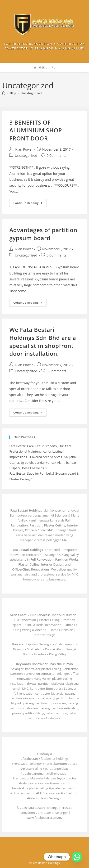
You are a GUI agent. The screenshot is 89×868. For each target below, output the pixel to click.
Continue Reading (30, 204)
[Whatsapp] (77, 857)
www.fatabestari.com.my (44, 818)
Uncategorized (31, 93)
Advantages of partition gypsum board (43, 234)
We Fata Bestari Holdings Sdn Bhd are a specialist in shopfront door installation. (43, 342)
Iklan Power (24, 149)
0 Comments (56, 155)
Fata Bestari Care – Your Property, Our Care (40, 446)
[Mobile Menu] (41, 67)
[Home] (4, 93)
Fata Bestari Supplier (24, 473)
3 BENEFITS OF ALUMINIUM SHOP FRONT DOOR (36, 130)
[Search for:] (52, 67)
